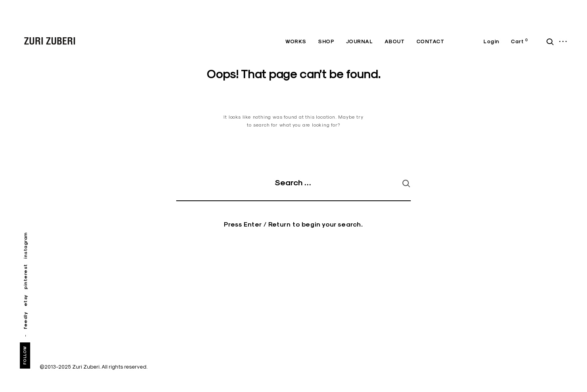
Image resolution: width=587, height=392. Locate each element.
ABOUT (395, 41)
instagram (25, 246)
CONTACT (430, 41)
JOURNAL (360, 41)
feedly (25, 321)
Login (491, 41)
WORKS (296, 41)
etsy (25, 300)
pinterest (25, 277)
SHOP (326, 41)
